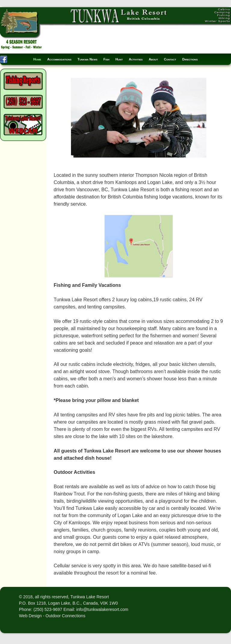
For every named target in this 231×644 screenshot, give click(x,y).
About (153, 59)
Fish (106, 59)
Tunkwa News (88, 59)
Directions (190, 59)
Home (37, 59)
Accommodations (59, 59)
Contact (170, 59)
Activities (136, 59)
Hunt (119, 59)
